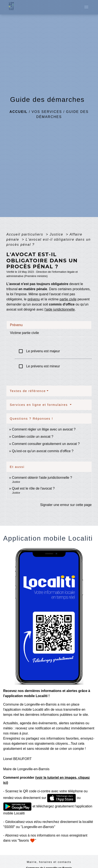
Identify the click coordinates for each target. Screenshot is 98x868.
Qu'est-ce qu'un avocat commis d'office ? (43, 451)
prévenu (34, 299)
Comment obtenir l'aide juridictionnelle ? (42, 478)
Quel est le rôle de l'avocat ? (33, 488)
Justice (57, 234)
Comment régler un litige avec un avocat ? (44, 429)
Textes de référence (28, 391)
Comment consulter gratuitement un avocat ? (46, 444)
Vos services (47, 112)
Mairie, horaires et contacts (49, 862)
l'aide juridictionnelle (60, 309)
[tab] (49, 325)
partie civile (68, 299)
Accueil (19, 112)
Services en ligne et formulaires (39, 405)
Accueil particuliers (25, 234)
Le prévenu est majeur (39, 351)
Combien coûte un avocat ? (33, 437)
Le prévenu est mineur (39, 366)
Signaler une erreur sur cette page (66, 505)
